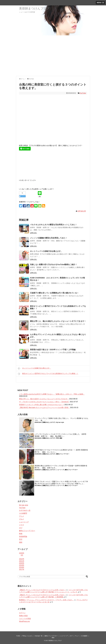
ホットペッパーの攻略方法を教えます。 (46, 251)
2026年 (22, 553)
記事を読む (34, 233)
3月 (22, 555)
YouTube (83, 93)
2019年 (22, 565)
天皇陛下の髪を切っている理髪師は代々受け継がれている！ (54, 293)
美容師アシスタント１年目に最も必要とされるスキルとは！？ (42, 405)
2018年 (22, 567)
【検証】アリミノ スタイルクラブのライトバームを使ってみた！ (43, 590)
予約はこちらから (27, 636)
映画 (21, 534)
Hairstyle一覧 (39, 636)
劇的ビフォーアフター (63, 454)
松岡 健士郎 (82, 211)
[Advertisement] (53, 60)
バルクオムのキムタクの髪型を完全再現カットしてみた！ (53, 225)
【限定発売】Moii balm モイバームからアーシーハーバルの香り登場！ (44, 408)
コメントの (25, 619)
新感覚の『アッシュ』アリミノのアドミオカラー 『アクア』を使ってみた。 (47, 600)
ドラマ (22, 525)
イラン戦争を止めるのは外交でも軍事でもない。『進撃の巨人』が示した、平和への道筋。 (52, 394)
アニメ (22, 516)
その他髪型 (23, 513)
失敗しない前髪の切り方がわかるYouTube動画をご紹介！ (54, 265)
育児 (58, 438)
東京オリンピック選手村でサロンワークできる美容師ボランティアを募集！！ (48, 374)
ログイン (22, 613)
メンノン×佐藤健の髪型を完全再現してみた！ (49, 238)
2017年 (22, 569)
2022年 (22, 559)
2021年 (22, 561)
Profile (18, 636)
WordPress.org (24, 621)
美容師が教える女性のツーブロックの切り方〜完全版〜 (55, 466)
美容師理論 (23, 536)
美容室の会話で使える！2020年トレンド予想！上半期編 (53, 350)
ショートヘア (60, 470)
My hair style (60, 422)
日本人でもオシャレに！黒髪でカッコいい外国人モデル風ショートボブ (60, 482)
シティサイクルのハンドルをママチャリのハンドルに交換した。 (58, 434)
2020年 (22, 563)
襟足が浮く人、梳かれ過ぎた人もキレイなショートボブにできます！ (58, 321)
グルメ (22, 519)
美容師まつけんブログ (34, 8)
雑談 (61, 438)
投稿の (23, 616)
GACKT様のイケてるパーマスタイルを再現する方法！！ (55, 450)
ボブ (21, 528)
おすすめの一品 (25, 510)
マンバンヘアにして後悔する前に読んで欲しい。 (52, 418)
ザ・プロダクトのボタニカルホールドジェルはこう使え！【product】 (44, 402)
